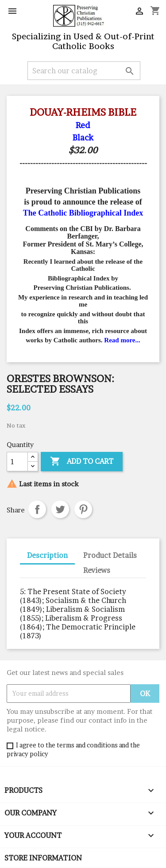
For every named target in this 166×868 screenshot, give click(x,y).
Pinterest (83, 509)
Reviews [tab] (97, 570)
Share (37, 509)
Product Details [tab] (110, 555)
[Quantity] (17, 462)
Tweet (60, 509)
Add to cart (82, 462)
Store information (43, 858)
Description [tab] (47, 555)
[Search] (84, 71)
